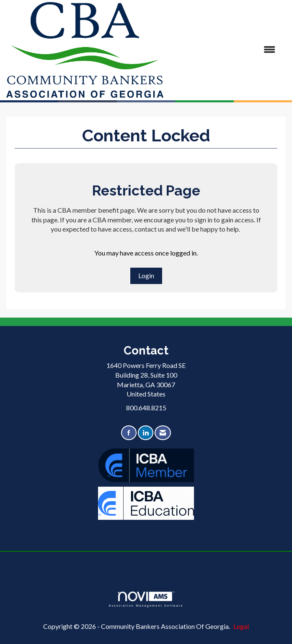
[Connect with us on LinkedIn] (146, 433)
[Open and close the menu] (224, 50)
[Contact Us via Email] (163, 433)
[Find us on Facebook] (129, 433)
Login (146, 275)
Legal (241, 626)
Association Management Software (146, 599)
